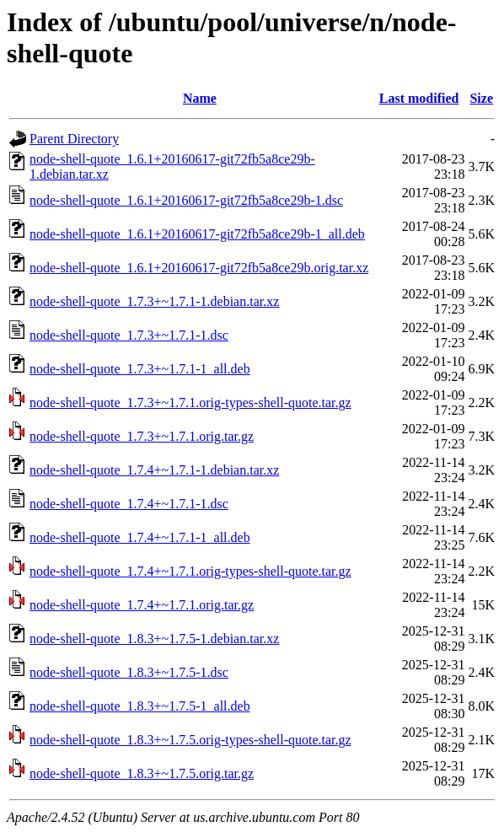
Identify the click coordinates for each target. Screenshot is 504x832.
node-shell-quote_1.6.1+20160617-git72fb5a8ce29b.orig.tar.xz (199, 268)
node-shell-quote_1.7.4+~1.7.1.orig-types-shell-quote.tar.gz (190, 571)
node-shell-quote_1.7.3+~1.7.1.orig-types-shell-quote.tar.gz (190, 403)
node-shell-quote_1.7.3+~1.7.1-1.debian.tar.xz (154, 301)
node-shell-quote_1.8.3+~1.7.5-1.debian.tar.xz (154, 639)
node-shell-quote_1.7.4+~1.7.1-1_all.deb (140, 537)
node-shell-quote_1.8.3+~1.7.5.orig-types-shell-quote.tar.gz (190, 740)
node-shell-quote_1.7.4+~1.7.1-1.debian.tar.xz (154, 470)
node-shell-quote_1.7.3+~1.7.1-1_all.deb (140, 369)
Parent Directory (74, 139)
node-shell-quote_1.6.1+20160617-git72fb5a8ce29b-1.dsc (186, 200)
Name (200, 98)
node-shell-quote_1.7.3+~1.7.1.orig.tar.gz (142, 436)
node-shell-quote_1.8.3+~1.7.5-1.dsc (129, 672)
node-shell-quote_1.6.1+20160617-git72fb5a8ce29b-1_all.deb (197, 234)
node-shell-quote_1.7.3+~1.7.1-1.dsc (129, 335)
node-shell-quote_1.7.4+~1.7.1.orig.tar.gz (142, 605)
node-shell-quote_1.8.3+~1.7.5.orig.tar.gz (142, 773)
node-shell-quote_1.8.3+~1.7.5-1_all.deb (140, 706)
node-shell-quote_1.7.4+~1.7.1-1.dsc (129, 504)
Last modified (419, 98)
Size (481, 98)
